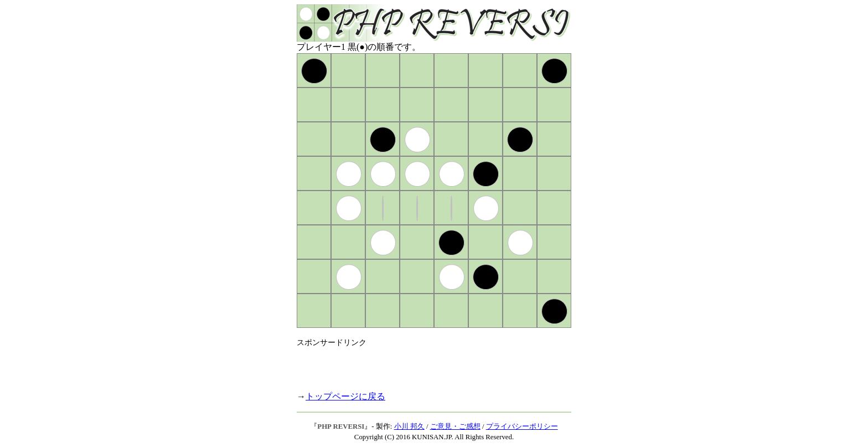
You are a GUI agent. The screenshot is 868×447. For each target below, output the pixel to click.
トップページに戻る (345, 396)
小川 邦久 (409, 427)
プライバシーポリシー (522, 427)
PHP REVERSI (341, 427)
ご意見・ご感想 (455, 427)
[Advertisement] (426, 364)
